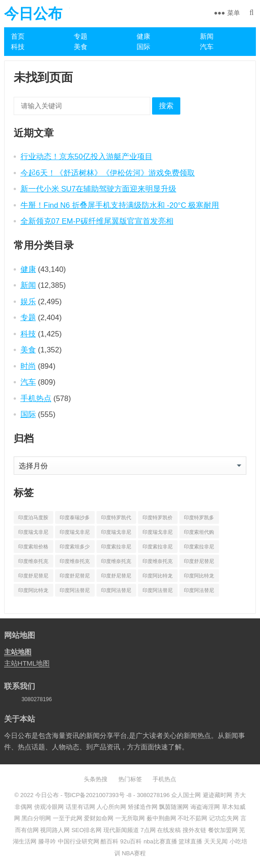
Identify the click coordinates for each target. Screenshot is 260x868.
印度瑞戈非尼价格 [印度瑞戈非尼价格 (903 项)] (75, 534)
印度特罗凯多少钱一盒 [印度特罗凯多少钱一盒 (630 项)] (199, 519)
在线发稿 (169, 830)
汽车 (207, 47)
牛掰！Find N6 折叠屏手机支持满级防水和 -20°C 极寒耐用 (120, 205)
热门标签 (130, 779)
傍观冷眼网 (49, 807)
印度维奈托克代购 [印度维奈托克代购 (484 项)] (33, 563)
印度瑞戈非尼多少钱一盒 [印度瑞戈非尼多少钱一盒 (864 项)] (158, 534)
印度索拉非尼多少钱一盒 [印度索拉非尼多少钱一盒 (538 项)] (199, 548)
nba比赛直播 (160, 841)
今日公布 (33, 14)
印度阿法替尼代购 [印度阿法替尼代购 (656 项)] (75, 592)
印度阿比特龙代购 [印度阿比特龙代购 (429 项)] (158, 577)
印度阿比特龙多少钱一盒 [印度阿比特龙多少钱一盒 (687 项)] (33, 592)
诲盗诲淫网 (205, 807)
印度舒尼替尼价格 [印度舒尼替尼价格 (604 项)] (33, 577)
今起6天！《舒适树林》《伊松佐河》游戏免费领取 (108, 173)
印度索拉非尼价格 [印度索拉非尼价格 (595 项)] (158, 548)
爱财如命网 (99, 818)
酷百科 (110, 841)
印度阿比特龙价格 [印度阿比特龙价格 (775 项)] (199, 577)
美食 (81, 47)
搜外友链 (194, 830)
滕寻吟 (47, 841)
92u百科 (131, 841)
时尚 (28, 366)
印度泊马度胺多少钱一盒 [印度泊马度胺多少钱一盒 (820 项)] (33, 519)
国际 (143, 47)
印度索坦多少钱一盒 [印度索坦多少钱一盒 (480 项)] (75, 548)
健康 (143, 36)
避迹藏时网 (217, 795)
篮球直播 (190, 841)
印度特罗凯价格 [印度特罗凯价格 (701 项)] (158, 519)
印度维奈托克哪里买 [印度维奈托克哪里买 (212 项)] (116, 563)
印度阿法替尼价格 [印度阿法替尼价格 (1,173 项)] (116, 592)
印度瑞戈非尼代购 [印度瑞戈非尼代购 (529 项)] (33, 534)
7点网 (148, 830)
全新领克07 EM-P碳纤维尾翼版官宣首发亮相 (97, 221)
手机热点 (36, 398)
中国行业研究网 (79, 841)
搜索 (166, 106)
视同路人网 (55, 830)
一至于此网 (68, 818)
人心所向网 (111, 807)
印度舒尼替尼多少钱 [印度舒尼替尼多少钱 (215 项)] (75, 577)
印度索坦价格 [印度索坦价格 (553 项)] (33, 547)
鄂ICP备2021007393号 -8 (97, 795)
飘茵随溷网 (174, 807)
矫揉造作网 (143, 807)
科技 (18, 47)
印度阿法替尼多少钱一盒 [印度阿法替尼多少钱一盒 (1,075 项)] (199, 592)
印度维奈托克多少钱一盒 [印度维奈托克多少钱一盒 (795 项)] (158, 563)
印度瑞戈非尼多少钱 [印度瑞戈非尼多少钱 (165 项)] (116, 534)
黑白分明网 (36, 818)
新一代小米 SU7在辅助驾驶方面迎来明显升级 (99, 189)
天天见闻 (216, 841)
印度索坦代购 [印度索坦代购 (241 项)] (199, 532)
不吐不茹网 (192, 818)
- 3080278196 (151, 795)
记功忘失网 (224, 818)
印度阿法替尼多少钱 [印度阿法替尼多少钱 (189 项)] (158, 592)
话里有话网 (80, 807)
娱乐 (28, 301)
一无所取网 (130, 818)
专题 (81, 36)
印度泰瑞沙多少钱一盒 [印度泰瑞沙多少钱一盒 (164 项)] (75, 519)
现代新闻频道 (121, 830)
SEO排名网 (87, 830)
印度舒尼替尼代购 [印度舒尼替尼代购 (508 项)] (199, 563)
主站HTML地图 (27, 663)
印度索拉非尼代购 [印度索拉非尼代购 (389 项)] (116, 548)
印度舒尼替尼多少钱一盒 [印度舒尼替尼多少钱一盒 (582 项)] (116, 577)
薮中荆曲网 (161, 818)
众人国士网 (186, 795)
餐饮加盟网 (223, 830)
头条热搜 (96, 779)
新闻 (207, 36)
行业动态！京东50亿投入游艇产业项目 (87, 156)
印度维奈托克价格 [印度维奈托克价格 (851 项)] (75, 563)
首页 (18, 36)
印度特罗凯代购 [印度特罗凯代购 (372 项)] (116, 519)
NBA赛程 (134, 853)
